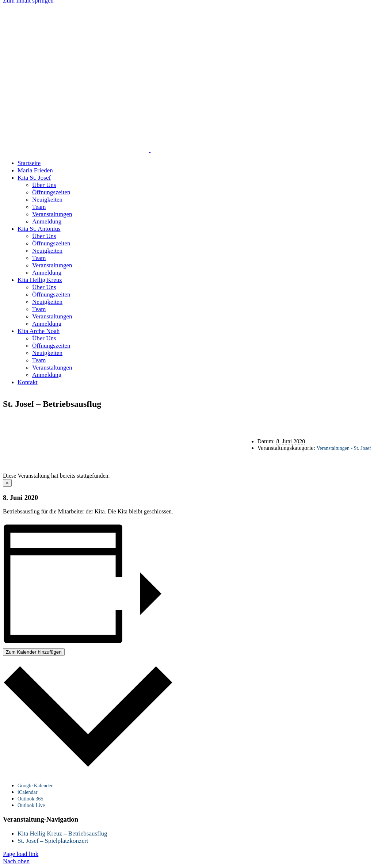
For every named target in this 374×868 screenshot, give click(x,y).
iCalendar (27, 792)
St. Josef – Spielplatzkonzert (53, 841)
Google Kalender (35, 786)
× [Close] (7, 483)
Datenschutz (188, 433)
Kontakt (201, 426)
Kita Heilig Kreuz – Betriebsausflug (62, 833)
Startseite (201, 419)
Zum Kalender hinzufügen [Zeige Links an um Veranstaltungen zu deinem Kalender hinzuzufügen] (34, 652)
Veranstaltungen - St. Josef (344, 448)
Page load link (21, 854)
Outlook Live (31, 805)
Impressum (230, 433)
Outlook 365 (30, 799)
